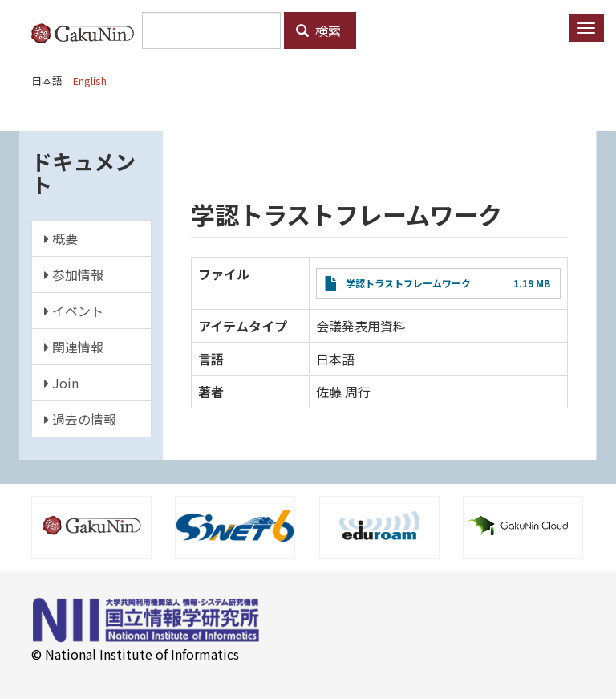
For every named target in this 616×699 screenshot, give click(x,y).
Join (61, 383)
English (90, 81)
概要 (61, 238)
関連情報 (74, 347)
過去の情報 (80, 419)
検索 (318, 30)
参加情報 (74, 274)
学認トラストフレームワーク (408, 283)
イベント (74, 311)
